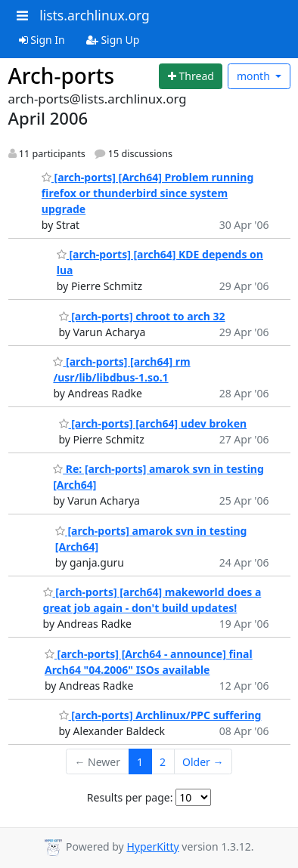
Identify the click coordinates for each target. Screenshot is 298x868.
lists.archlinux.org (95, 15)
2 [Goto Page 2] (163, 762)
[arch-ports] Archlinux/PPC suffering (160, 715)
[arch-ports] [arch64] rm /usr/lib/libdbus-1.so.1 (121, 369)
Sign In (42, 40)
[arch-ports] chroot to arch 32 (142, 316)
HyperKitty (152, 846)
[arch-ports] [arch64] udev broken (153, 423)
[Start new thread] (191, 76)
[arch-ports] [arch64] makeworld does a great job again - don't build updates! (152, 600)
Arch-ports (62, 76)
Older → (203, 762)
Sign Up (113, 40)
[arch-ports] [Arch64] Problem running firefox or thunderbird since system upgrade (147, 193)
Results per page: (130, 797)
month (255, 76)
